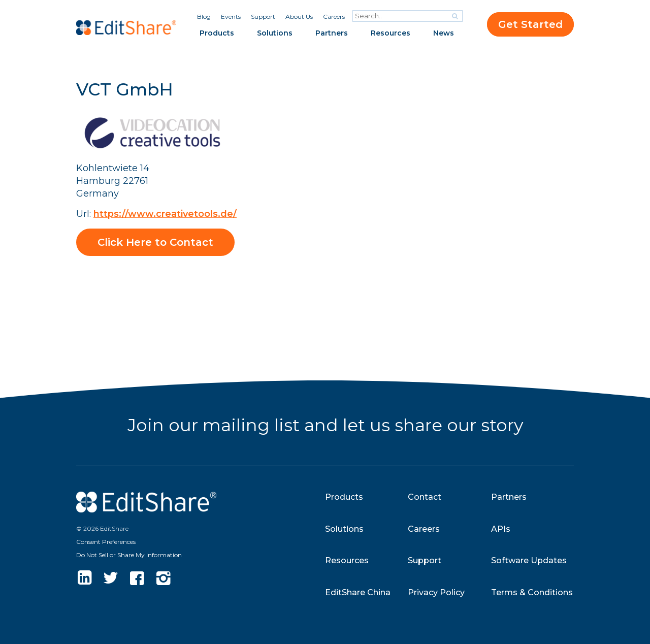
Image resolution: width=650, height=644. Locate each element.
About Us (299, 17)
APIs (501, 529)
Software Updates (529, 560)
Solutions (275, 33)
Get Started (530, 24)
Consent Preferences (106, 542)
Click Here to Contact (155, 242)
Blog (204, 17)
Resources (391, 33)
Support (263, 17)
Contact (425, 497)
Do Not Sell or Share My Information (129, 555)
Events (231, 17)
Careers (334, 17)
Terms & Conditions (532, 592)
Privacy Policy (436, 592)
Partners (332, 33)
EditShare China (358, 592)
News (444, 33)
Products (217, 33)
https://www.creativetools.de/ (165, 214)
